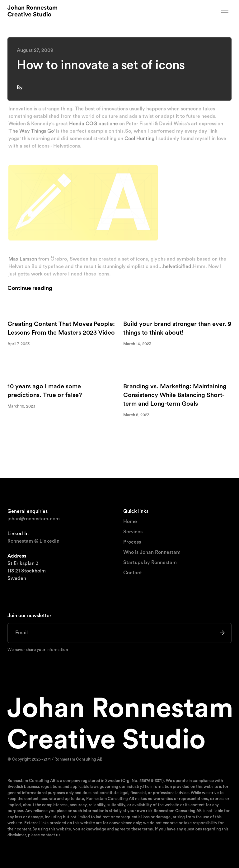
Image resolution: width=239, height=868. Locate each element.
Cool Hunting (139, 140)
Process (132, 542)
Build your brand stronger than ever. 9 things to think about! (177, 329)
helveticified (177, 268)
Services (133, 532)
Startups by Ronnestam (150, 563)
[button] (225, 11)
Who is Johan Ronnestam (152, 552)
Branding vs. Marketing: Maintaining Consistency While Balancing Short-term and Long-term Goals (175, 396)
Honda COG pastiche (94, 125)
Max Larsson (23, 260)
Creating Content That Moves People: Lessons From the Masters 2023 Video (61, 329)
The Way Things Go (32, 132)
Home (130, 522)
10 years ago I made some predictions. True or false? (45, 391)
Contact (133, 573)
